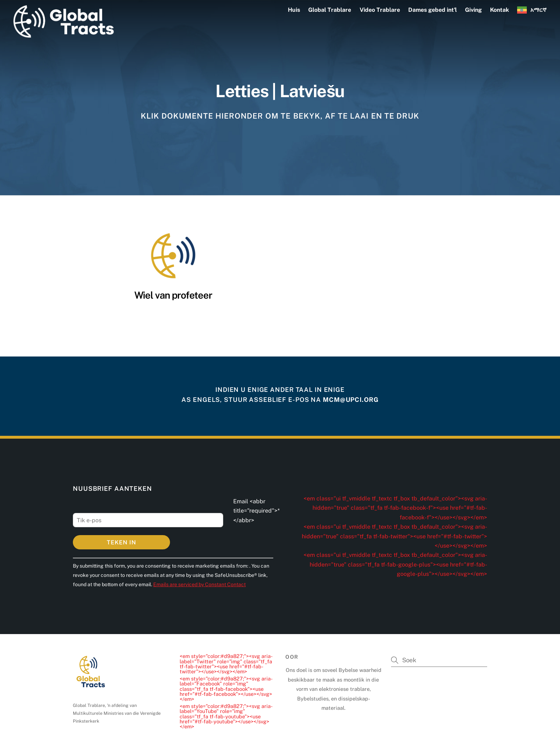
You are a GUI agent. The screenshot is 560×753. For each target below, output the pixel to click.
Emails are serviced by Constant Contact (199, 584)
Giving (473, 10)
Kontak (499, 10)
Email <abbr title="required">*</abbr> (256, 511)
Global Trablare (330, 10)
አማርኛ (538, 10)
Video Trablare (380, 10)
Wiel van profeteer (173, 295)
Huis (294, 10)
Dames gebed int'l (432, 10)
